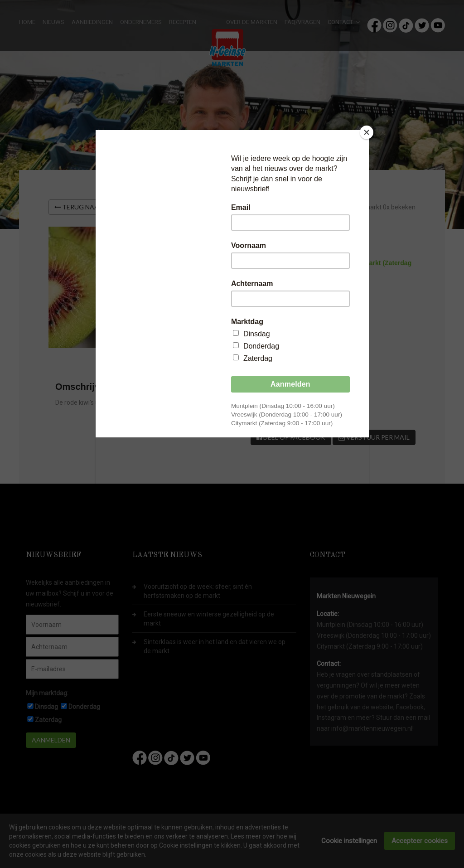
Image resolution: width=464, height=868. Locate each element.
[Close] (367, 132)
